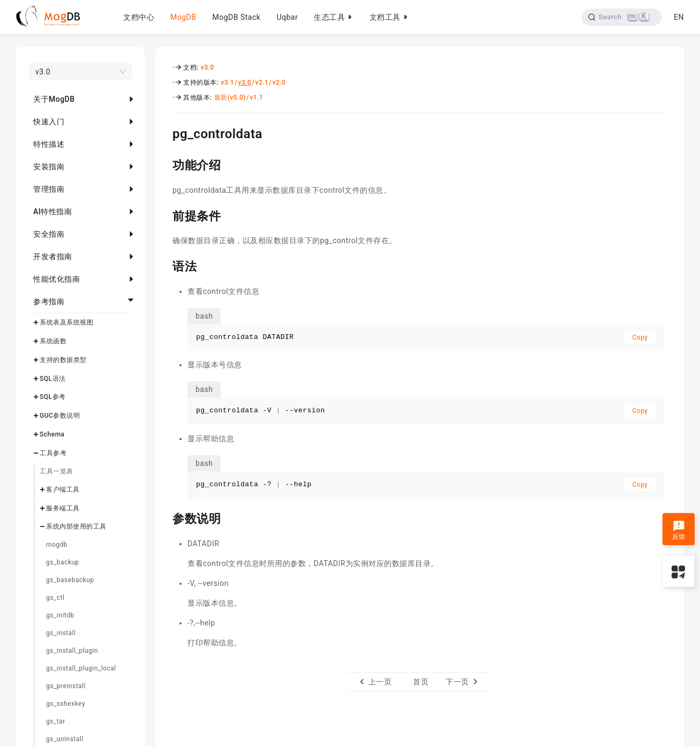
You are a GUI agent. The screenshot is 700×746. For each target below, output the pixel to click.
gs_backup (63, 562)
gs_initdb (60, 615)
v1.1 (256, 97)
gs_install (61, 633)
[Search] (622, 17)
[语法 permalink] (164, 265)
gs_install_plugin (72, 651)
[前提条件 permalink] (164, 215)
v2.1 (262, 82)
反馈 (679, 530)
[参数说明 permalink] (164, 517)
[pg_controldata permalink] (164, 132)
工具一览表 (57, 471)
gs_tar (56, 721)
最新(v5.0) (230, 97)
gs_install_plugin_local (81, 668)
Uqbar (287, 17)
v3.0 (208, 67)
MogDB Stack (236, 17)
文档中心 (139, 17)
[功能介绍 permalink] (164, 164)
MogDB (183, 17)
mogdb (57, 545)
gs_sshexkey (66, 704)
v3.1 (227, 82)
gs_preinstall (66, 686)
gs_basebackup (70, 580)
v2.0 (279, 82)
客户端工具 (63, 489)
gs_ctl (55, 598)
